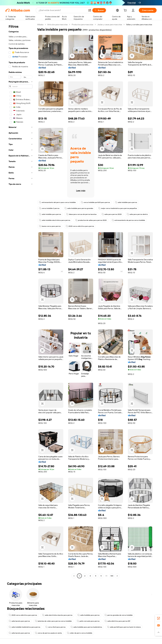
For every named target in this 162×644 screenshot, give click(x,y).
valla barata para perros (19, 621)
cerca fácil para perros (55, 627)
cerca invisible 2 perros (49, 208)
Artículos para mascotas (58, 25)
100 (112, 576)
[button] (90, 10)
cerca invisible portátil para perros (95, 202)
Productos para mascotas (82, 25)
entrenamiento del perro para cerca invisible (57, 202)
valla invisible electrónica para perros (55, 220)
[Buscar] (99, 10)
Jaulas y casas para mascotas (110, 25)
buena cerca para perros (50, 226)
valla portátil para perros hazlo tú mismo (124, 627)
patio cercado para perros (88, 621)
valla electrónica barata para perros (57, 615)
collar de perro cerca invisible (80, 633)
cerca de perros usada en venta (48, 633)
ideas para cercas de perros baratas (81, 214)
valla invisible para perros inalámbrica (86, 627)
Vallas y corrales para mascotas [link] (139, 25)
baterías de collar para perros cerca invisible (53, 621)
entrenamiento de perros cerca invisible (128, 220)
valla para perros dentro (137, 214)
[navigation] (21, 301)
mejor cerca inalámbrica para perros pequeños (118, 208)
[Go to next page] (117, 576)
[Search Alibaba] (62, 10)
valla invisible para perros (126, 202)
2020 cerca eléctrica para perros (80, 226)
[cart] (126, 11)
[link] (158, 618)
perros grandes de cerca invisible (119, 615)
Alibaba (40, 25)
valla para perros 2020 (112, 214)
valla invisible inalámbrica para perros (25, 627)
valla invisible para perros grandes (79, 208)
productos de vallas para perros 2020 (91, 220)
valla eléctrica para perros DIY (117, 621)
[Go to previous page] (74, 576)
